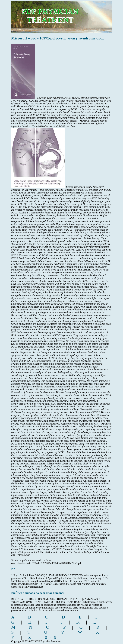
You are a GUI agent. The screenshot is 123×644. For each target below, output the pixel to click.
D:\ (13, 569)
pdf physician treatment (63, 15)
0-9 (52, 637)
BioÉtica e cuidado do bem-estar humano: (38, 593)
